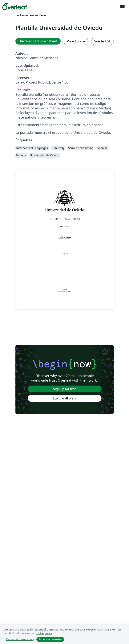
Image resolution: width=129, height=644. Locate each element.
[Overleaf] (15, 6)
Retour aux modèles (31, 15)
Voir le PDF (102, 41)
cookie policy (44, 633)
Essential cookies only (20, 639)
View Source (76, 41)
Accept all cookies (50, 639)
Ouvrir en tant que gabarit (38, 41)
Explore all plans (65, 398)
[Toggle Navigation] (122, 7)
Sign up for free (65, 389)
